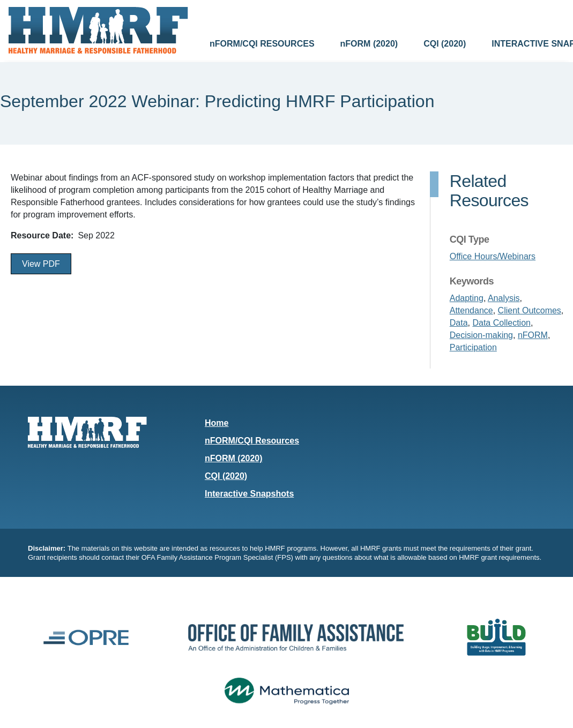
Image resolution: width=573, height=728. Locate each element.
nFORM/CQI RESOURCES (262, 44)
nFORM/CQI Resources (252, 441)
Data (459, 323)
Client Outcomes (530, 310)
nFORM (533, 335)
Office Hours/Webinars (493, 256)
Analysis (504, 298)
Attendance (471, 310)
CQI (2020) (445, 44)
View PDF (41, 264)
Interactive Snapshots (249, 494)
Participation (473, 347)
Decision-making (481, 335)
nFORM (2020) (369, 44)
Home (217, 423)
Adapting (467, 298)
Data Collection (501, 323)
